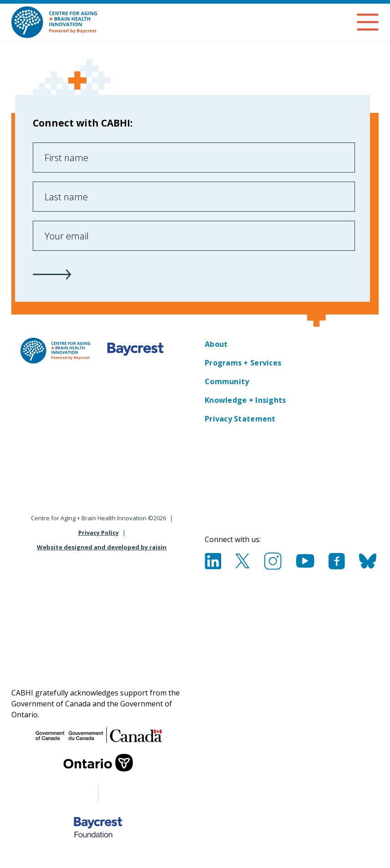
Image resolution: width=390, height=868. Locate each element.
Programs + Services (243, 363)
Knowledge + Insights (245, 400)
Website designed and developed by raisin (102, 547)
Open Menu (368, 22)
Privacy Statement (240, 419)
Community (227, 381)
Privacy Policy (99, 533)
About (216, 344)
